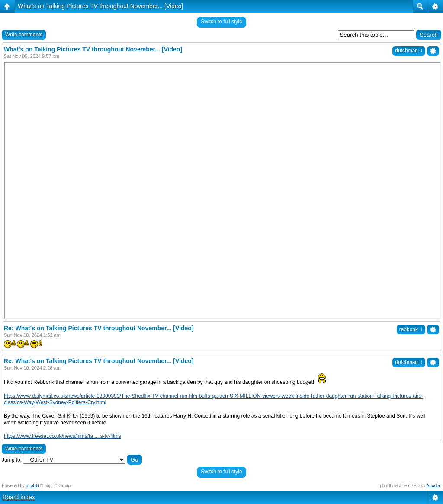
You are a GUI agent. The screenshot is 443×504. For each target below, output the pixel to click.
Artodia (433, 486)
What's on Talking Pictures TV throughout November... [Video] (100, 6)
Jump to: (12, 460)
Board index (19, 497)
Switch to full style (221, 22)
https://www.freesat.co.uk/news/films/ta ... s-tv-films (63, 436)
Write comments (24, 35)
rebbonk (411, 329)
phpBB (32, 486)
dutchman (409, 51)
